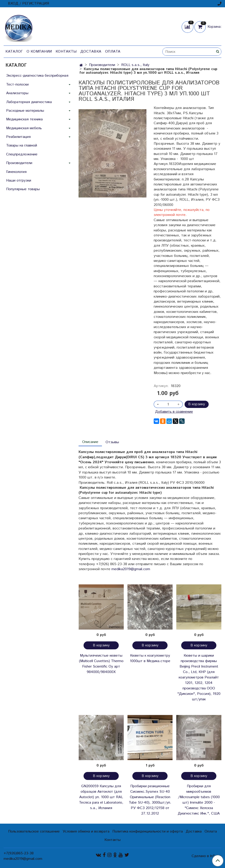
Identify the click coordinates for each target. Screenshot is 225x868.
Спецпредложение (22, 154)
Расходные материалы (25, 111)
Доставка (91, 52)
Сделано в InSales (206, 856)
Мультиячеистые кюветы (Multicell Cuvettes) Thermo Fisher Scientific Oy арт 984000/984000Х (101, 664)
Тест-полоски (17, 85)
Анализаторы (17, 93)
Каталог (14, 52)
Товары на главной (22, 146)
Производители (102, 65)
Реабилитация (18, 137)
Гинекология (16, 172)
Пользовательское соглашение (34, 831)
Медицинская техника (24, 119)
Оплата (113, 52)
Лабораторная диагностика (29, 102)
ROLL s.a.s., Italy (135, 65)
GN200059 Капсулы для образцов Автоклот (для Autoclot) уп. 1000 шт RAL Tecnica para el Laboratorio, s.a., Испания (101, 797)
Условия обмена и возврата (86, 831)
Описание (90, 442)
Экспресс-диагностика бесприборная (37, 76)
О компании (39, 52)
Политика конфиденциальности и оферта (148, 831)
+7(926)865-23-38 (19, 853)
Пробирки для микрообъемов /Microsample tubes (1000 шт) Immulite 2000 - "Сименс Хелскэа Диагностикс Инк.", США (199, 800)
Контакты (66, 52)
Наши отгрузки (19, 181)
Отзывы (112, 442)
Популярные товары (23, 189)
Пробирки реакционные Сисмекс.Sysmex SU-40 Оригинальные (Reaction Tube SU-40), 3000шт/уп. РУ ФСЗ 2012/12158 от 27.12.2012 (150, 800)
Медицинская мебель (24, 128)
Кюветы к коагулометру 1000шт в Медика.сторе (150, 658)
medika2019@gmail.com (131, 569)
